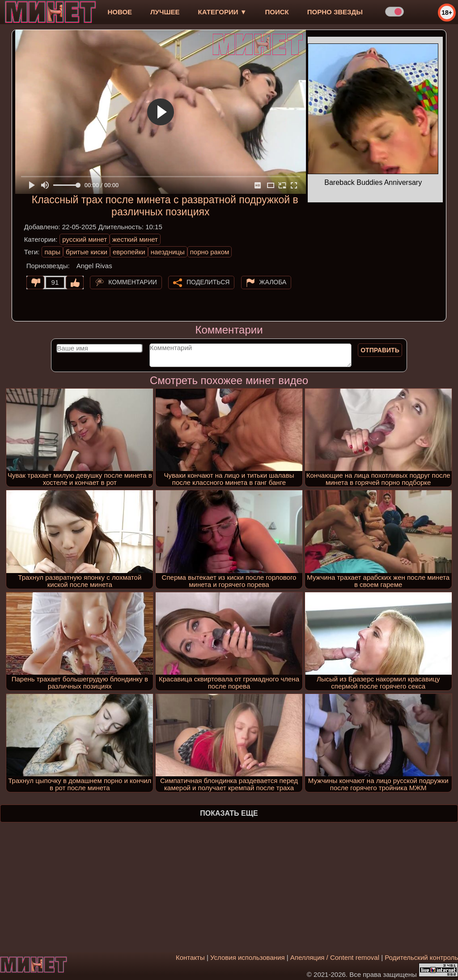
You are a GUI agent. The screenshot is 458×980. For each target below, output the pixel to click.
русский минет (85, 239)
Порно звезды (335, 12)
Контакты (190, 957)
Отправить (380, 350)
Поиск (277, 12)
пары (52, 252)
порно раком (210, 252)
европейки (129, 252)
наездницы (168, 252)
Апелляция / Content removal (335, 957)
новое (120, 12)
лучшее (165, 12)
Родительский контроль (421, 957)
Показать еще (229, 813)
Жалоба (273, 282)
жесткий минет (135, 239)
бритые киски (87, 252)
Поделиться (208, 282)
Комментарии (133, 282)
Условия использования (248, 957)
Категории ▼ (223, 12)
